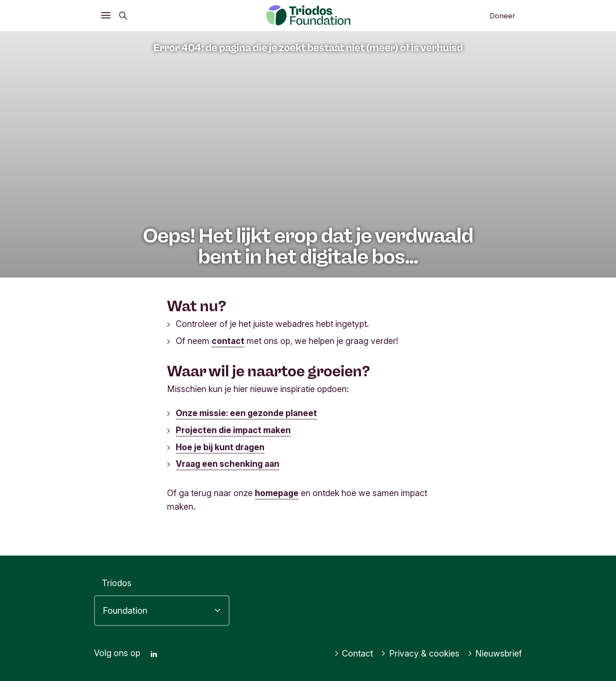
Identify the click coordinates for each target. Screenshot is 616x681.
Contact (354, 653)
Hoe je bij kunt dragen (220, 447)
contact (228, 341)
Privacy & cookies (420, 653)
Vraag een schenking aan (228, 464)
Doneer (503, 16)
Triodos (117, 583)
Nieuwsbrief (495, 653)
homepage (277, 493)
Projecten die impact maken (233, 430)
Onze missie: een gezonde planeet (246, 413)
